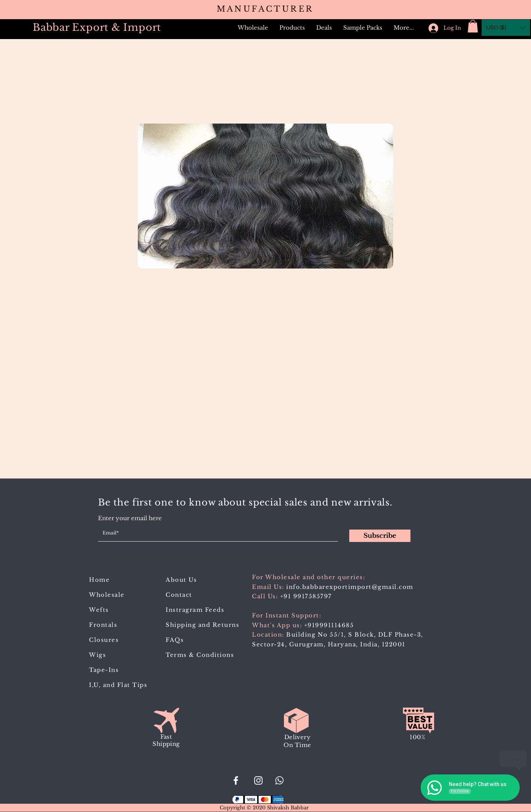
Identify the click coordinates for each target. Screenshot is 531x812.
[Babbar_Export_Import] (258, 780)
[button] (292, 28)
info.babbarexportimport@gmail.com (350, 587)
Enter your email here (130, 518)
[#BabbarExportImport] (236, 780)
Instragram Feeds (195, 610)
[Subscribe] (380, 536)
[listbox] (506, 28)
